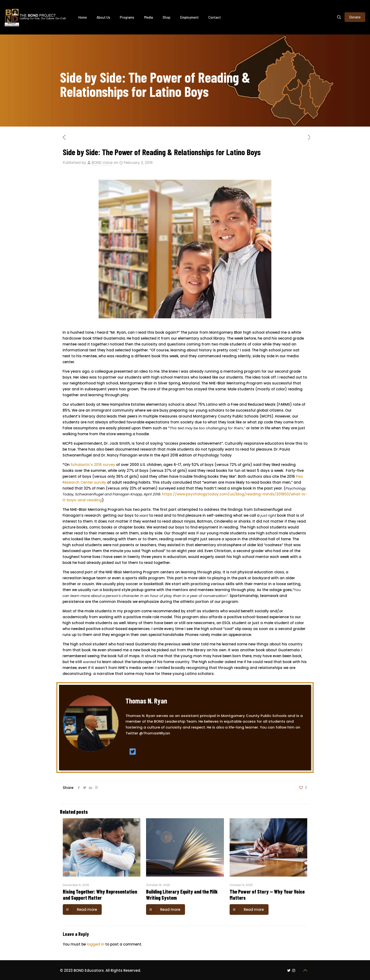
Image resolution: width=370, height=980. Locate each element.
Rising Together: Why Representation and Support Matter (100, 895)
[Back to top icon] (305, 970)
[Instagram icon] (294, 970)
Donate (355, 17)
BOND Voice (102, 163)
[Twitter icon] (289, 970)
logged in (96, 944)
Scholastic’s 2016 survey (93, 465)
